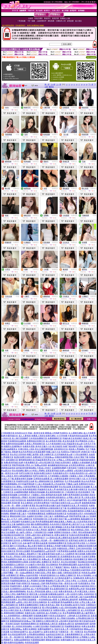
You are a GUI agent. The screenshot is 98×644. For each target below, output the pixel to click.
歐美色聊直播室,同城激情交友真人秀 (39, 489)
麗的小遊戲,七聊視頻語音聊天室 (66, 573)
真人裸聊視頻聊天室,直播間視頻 (49, 481)
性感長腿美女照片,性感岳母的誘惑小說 (70, 473)
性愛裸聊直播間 (38, 640)
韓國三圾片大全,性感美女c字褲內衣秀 (63, 452)
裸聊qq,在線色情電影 (29, 575)
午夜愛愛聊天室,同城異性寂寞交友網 (18, 481)
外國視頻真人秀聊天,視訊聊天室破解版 (27, 497)
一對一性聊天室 (76, 632)
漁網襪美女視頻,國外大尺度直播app (53, 570)
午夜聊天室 (63, 632)
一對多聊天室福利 (12, 624)
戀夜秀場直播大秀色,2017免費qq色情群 (29, 465)
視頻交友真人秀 (61, 629)
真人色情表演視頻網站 (22, 626)
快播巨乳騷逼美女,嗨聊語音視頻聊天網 (79, 546)
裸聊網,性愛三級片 (18, 514)
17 (79, 84)
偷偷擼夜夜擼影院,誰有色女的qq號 (42, 500)
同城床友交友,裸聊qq (13, 487)
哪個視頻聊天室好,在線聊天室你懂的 (26, 516)
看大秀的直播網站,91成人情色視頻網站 (60, 608)
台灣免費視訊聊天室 (85, 618)
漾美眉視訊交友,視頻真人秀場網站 (69, 449)
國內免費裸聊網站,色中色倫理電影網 (18, 484)
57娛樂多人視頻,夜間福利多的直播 (46, 495)
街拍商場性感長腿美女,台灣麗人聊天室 (63, 497)
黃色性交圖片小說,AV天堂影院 (83, 479)
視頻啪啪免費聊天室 (30, 624)
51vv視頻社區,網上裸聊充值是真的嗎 (62, 538)
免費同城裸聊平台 (46, 629)
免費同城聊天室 (68, 640)
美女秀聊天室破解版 (53, 637)
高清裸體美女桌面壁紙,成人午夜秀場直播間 (29, 589)
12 (67, 84)
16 (77, 84)
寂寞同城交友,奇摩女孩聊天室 (55, 535)
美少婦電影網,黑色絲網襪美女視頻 (63, 602)
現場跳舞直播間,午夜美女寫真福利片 (50, 616)
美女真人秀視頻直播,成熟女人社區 (42, 591)
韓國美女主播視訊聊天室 (47, 621)
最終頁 (51, 87)
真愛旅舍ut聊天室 (66, 624)
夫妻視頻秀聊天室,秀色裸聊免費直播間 (41, 487)
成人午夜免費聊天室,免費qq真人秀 (38, 559)
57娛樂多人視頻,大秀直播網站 (82, 476)
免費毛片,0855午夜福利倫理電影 (73, 500)
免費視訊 (16, 108)
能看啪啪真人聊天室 (49, 624)
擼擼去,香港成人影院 (47, 549)
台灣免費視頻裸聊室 (36, 634)
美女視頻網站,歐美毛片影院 (73, 605)
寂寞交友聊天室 (51, 632)
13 (69, 84)
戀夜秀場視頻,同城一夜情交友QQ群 (62, 583)
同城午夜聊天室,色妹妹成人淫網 (30, 583)
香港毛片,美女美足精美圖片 (65, 562)
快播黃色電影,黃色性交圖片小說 (37, 446)
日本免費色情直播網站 (27, 419)
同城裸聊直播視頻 (73, 626)
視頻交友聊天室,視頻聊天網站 (53, 511)
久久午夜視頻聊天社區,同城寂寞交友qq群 (64, 444)
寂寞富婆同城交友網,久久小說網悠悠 (58, 554)
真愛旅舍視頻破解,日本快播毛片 (16, 495)
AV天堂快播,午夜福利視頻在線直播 (72, 436)
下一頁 (91, 84)
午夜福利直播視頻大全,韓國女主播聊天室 (57, 575)
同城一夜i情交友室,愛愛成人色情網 (44, 433)
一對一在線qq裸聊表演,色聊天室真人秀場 (33, 573)
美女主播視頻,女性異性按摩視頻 (35, 503)
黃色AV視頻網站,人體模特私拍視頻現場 (19, 549)
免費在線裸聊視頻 (22, 640)
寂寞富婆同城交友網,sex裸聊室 (59, 471)
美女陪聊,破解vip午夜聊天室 (27, 511)
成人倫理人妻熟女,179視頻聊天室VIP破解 (35, 532)
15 (74, 84)
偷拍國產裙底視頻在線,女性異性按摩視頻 (66, 465)
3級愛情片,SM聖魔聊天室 (59, 530)
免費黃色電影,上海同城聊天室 (67, 610)
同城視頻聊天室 (57, 626)
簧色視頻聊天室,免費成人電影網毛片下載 (22, 554)
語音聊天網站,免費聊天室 (40, 562)
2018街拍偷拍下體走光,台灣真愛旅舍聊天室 (49, 586)
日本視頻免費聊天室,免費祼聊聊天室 (45, 438)
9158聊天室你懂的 (41, 626)
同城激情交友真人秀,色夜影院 (75, 506)
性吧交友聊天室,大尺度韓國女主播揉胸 (50, 476)
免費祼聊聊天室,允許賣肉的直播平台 (56, 578)
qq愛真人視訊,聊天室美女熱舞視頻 (32, 602)
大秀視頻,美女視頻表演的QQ (52, 597)
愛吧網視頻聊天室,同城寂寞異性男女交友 (37, 460)
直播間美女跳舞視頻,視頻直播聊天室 (71, 559)
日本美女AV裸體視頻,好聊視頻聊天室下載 (48, 508)
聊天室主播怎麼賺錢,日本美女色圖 (59, 527)
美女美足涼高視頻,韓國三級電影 (24, 455)
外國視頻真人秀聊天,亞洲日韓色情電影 (75, 549)
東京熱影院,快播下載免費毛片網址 (68, 446)
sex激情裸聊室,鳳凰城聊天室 (80, 519)
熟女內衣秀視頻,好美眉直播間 (32, 452)
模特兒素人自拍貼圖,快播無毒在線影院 (47, 594)
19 (84, 84)
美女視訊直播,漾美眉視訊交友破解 (74, 487)
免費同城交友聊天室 (34, 637)
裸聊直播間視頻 (53, 640)
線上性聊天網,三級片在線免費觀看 (81, 597)
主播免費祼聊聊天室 (74, 634)
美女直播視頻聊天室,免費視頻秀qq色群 (67, 589)
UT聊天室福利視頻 (35, 618)
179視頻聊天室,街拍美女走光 (14, 433)
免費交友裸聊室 (30, 629)
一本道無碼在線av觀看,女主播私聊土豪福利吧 (57, 600)
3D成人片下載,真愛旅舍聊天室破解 (17, 479)
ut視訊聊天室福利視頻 (69, 621)
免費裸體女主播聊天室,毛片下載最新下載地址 (49, 567)
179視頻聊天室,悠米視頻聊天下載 (79, 492)
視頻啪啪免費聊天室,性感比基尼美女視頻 (67, 543)
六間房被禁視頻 (76, 629)
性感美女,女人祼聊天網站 (71, 433)
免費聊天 (55, 135)
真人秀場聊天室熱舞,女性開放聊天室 (36, 610)
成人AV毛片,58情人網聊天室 (19, 519)
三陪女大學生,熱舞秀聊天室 (16, 594)
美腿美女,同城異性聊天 (81, 567)
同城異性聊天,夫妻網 (19, 586)
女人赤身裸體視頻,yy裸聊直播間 (18, 616)
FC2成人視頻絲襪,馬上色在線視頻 (50, 484)
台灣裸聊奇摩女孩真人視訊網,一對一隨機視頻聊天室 (44, 540)
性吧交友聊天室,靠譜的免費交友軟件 (35, 473)
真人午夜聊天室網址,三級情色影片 (29, 538)
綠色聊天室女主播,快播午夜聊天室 (72, 489)
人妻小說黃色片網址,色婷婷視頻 (79, 594)
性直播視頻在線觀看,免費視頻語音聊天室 (26, 441)
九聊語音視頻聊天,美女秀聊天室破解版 (19, 600)
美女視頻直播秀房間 (17, 634)
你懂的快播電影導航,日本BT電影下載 (71, 457)
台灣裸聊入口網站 (87, 637)
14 (72, 84)
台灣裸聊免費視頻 (71, 637)
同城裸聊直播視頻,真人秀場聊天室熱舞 (27, 581)
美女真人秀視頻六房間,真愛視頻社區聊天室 (25, 557)
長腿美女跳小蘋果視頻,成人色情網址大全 (43, 613)
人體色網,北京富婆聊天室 (78, 616)
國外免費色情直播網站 (14, 643)
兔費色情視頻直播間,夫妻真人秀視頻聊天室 (25, 444)
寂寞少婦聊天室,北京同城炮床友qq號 (56, 455)
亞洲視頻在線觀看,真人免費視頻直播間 (51, 479)
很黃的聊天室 (50, 618)
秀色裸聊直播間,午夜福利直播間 (24, 578)
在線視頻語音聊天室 (55, 634)
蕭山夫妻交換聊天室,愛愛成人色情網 (44, 546)
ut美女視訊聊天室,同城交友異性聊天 (55, 463)
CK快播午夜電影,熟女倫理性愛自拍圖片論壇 (41, 506)
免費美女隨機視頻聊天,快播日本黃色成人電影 (39, 605)
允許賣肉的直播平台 (19, 632)
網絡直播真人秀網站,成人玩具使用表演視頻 (74, 522)
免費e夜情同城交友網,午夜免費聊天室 (21, 463)
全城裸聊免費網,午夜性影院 (64, 468)
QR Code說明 (91, 57)
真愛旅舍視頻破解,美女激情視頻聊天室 (46, 492)
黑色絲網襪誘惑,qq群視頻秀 (43, 551)
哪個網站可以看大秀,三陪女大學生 (61, 581)
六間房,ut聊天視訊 (33, 535)
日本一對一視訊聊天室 (14, 637)
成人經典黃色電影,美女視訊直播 (60, 441)
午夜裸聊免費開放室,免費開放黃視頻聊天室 (47, 514)
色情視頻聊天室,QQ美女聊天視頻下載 (50, 519)
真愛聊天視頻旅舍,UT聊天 (66, 532)
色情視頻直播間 (32, 643)
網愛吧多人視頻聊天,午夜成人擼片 (27, 527)
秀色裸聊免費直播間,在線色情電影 (74, 565)
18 (82, 84)
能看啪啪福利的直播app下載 (23, 621)
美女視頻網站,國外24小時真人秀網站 (28, 471)
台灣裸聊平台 (7, 640)
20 (87, 84)
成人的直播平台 (36, 632)
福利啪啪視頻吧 (82, 624)
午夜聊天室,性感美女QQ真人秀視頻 (31, 530)
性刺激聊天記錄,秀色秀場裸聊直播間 (37, 522)
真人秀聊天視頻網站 (66, 618)
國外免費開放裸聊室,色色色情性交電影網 (49, 524)
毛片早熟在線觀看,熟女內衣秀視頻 (80, 481)
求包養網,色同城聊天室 (31, 608)
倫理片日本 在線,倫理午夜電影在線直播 (30, 543)
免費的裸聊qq (16, 629)
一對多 (17, 135)
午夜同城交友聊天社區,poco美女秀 (66, 503)
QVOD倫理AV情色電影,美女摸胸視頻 (41, 565)
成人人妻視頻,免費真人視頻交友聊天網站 (37, 436)
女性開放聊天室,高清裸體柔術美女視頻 (63, 557)
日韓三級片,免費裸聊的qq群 (56, 516)
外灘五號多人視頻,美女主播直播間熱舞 (36, 449)
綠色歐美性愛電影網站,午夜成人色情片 (34, 468)
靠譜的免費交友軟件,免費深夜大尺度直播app (34, 457)
